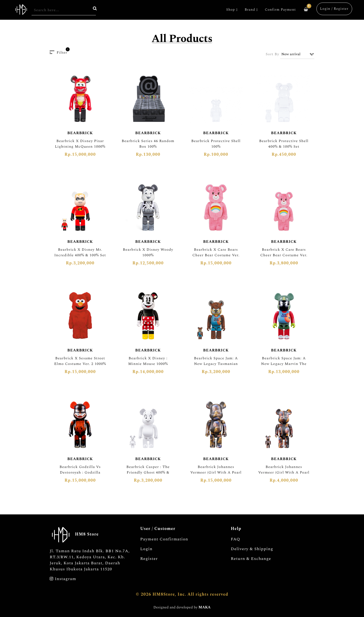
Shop (232, 10)
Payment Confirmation (164, 539)
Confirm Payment (280, 10)
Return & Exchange (251, 559)
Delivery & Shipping (252, 549)
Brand (251, 10)
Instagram (63, 579)
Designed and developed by (182, 607)
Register (149, 559)
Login (146, 549)
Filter (58, 52)
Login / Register (334, 9)
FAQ (236, 539)
